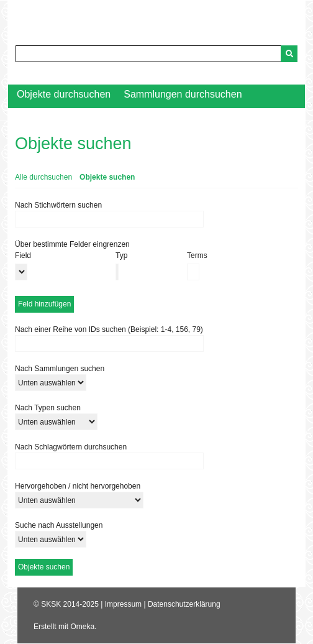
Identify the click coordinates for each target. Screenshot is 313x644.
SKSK (51, 604)
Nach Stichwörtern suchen (58, 205)
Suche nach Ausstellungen (59, 525)
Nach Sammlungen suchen (60, 369)
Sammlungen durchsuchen (183, 94)
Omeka (82, 627)
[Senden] (289, 54)
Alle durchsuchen (43, 177)
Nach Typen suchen (48, 408)
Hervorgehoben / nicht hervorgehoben (78, 486)
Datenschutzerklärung (184, 604)
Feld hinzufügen (44, 304)
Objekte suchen (107, 177)
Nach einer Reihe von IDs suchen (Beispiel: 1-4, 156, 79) (109, 329)
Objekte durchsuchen (64, 94)
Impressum (123, 604)
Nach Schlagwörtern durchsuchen (71, 447)
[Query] (156, 54)
